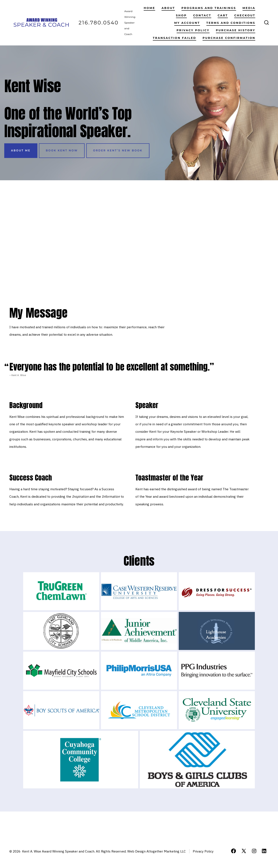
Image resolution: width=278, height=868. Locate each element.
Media (249, 8)
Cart (223, 15)
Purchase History (236, 30)
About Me (21, 150)
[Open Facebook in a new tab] (233, 851)
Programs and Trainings (209, 8)
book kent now (62, 150)
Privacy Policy (193, 30)
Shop (181, 15)
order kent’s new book (118, 150)
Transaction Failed (174, 38)
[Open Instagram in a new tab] (254, 851)
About (168, 8)
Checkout (245, 15)
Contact (202, 15)
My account (187, 23)
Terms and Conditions (231, 23)
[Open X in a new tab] (244, 851)
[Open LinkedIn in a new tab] (264, 851)
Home (149, 8)
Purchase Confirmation (229, 38)
